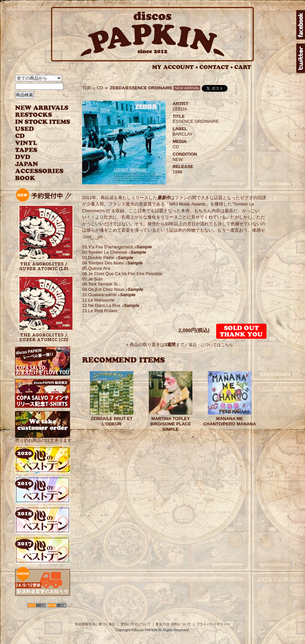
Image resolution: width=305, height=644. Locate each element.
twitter (301, 58)
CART (243, 67)
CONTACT (216, 67)
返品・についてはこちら (211, 345)
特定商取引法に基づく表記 (95, 624)
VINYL (27, 143)
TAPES (26, 150)
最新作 (164, 198)
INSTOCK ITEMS (43, 122)
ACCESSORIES (39, 171)
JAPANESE (38, 164)
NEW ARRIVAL (42, 108)
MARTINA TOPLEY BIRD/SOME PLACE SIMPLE (170, 424)
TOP (87, 88)
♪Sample (142, 247)
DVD (23, 157)
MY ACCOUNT (175, 67)
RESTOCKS (38, 115)
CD (20, 136)
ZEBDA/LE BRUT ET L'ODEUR (112, 421)
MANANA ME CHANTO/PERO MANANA (229, 421)
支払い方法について (136, 624)
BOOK (25, 178)
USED (38, 129)
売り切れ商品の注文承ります (43, 438)
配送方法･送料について (173, 624)
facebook (301, 25)
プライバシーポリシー (213, 624)
